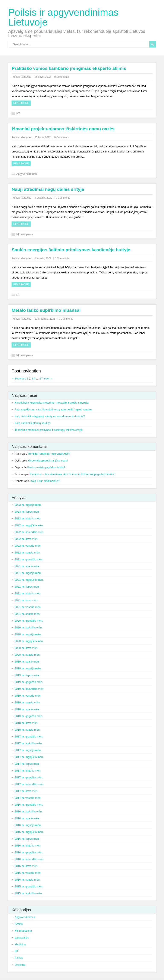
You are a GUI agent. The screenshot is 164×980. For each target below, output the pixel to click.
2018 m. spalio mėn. (27, 709)
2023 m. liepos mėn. (27, 512)
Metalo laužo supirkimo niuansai (46, 310)
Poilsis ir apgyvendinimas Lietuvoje (63, 17)
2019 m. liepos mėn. (27, 675)
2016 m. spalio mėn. (27, 818)
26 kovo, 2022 (43, 77)
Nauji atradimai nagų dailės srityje (48, 189)
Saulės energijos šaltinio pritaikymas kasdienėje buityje (71, 250)
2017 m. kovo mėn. (26, 791)
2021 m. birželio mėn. (28, 593)
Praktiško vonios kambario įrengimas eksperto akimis (69, 68)
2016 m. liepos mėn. (27, 839)
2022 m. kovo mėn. (26, 539)
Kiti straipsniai (25, 234)
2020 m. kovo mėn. (26, 648)
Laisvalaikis (22, 938)
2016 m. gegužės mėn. (29, 852)
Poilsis (19, 958)
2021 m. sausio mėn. (27, 614)
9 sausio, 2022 (43, 258)
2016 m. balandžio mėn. (29, 859)
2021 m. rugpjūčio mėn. (29, 580)
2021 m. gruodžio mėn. (29, 559)
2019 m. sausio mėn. (27, 702)
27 (41, 379)
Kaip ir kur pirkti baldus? (45, 481)
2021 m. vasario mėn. (28, 607)
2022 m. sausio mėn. (27, 553)
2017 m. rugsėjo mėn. (28, 750)
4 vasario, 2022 (43, 198)
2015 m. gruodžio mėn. (29, 886)
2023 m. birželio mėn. (28, 518)
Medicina (20, 944)
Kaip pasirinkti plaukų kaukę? (32, 423)
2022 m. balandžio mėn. (29, 532)
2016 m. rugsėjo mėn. (28, 825)
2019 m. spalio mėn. (27, 662)
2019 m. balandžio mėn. (29, 689)
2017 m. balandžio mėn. (29, 784)
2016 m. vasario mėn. (28, 873)
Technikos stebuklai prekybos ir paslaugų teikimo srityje (49, 430)
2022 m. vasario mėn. (28, 546)
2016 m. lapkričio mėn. (29, 811)
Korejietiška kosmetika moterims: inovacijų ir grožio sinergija (51, 403)
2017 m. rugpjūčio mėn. (29, 757)
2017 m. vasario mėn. (28, 798)
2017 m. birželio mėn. (28, 771)
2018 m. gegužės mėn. (29, 716)
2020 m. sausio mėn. (27, 655)
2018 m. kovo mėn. (26, 723)
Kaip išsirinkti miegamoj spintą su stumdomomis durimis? (50, 416)
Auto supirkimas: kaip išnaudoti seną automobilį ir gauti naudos (53, 409)
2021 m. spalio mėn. (27, 566)
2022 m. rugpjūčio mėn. (29, 525)
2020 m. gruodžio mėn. (29, 621)
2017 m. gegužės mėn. (29, 777)
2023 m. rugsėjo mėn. (28, 505)
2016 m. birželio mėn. (28, 846)
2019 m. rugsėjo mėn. (28, 668)
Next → (48, 379)
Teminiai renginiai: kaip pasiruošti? (49, 454)
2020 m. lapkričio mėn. (29, 627)
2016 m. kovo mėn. (26, 866)
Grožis (19, 924)
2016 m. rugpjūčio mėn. (29, 832)
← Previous (19, 379)
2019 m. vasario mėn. (28, 696)
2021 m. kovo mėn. (26, 600)
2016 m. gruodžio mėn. (29, 805)
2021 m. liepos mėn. (27, 587)
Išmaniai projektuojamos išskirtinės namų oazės (63, 129)
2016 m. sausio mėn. (27, 880)
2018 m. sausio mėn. (27, 730)
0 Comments (61, 77)
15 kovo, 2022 (43, 137)
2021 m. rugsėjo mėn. (28, 573)
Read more (21, 103)
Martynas (26, 77)
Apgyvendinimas (26, 174)
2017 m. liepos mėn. (27, 764)
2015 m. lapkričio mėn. (29, 893)
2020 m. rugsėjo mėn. (28, 634)
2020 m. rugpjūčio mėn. (29, 641)
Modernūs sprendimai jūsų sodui (48, 461)
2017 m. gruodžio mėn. (29, 736)
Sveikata (20, 965)
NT (18, 113)
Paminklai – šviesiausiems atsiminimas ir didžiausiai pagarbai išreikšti (72, 474)
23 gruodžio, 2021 (45, 319)
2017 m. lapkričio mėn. (29, 743)
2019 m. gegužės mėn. (29, 682)
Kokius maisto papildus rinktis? (46, 467)
